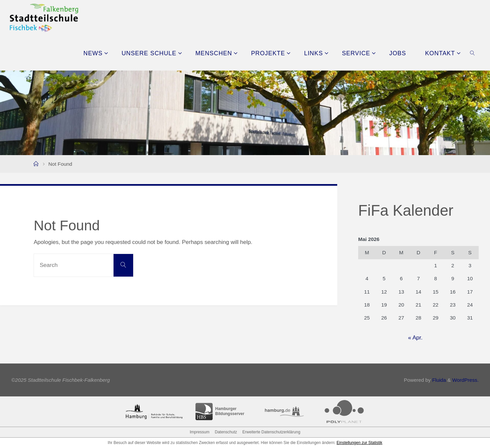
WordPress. (465, 380)
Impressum (200, 432)
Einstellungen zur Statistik (359, 443)
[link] (472, 53)
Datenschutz (226, 432)
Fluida (438, 380)
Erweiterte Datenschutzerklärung (271, 432)
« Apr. (415, 338)
